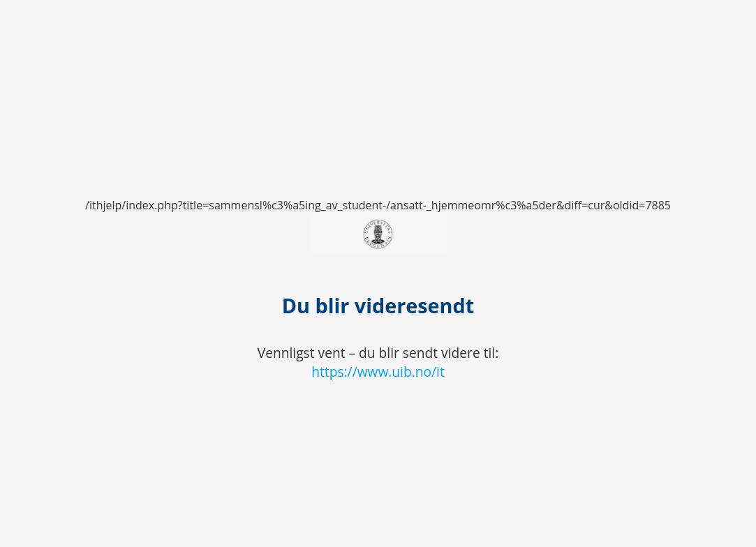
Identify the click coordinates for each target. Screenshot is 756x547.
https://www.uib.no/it (378, 372)
